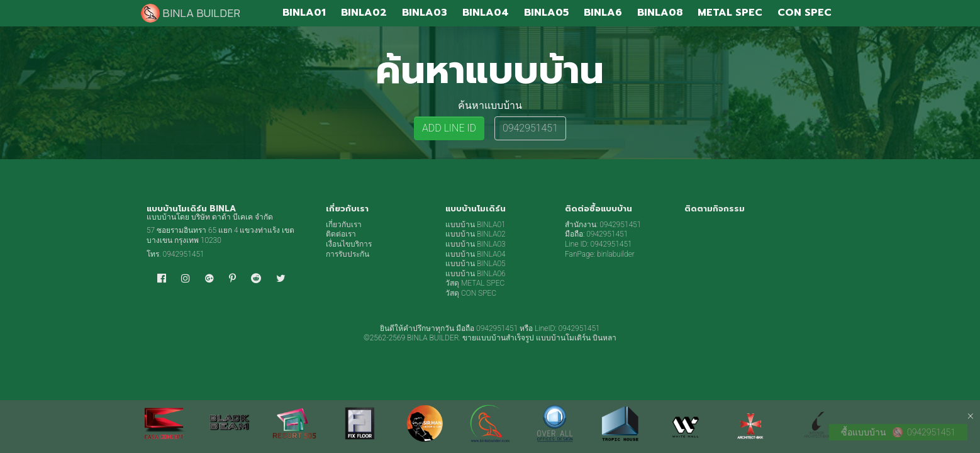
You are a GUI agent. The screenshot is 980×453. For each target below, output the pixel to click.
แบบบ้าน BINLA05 (476, 264)
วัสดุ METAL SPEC (475, 283)
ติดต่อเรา (341, 234)
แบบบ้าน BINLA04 (476, 254)
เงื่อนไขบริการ (349, 244)
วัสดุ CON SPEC (471, 293)
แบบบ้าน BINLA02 (476, 234)
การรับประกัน (348, 254)
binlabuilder (616, 254)
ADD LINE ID (449, 128)
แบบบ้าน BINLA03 (476, 244)
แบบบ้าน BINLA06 (476, 274)
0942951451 (530, 128)
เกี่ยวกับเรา (344, 225)
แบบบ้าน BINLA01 (476, 225)
